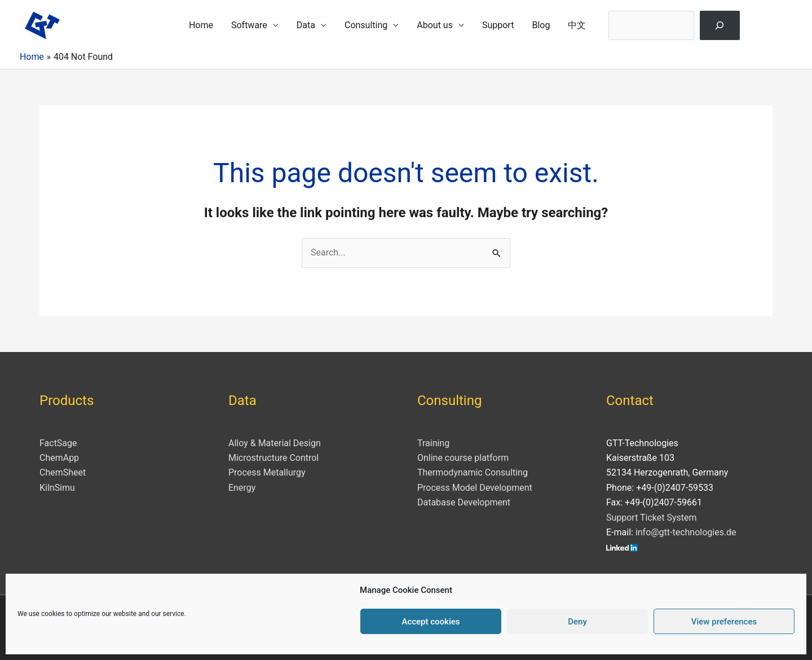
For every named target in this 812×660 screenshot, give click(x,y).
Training (433, 443)
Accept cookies (431, 622)
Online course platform (463, 458)
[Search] (720, 25)
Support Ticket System (652, 518)
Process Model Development (475, 488)
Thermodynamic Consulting (473, 472)
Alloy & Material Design (275, 443)
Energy (242, 488)
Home (201, 25)
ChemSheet (63, 472)
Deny (577, 622)
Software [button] (249, 25)
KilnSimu (57, 488)
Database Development (464, 502)
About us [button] (435, 25)
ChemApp (59, 458)
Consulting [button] (366, 25)
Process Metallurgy (267, 472)
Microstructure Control (273, 458)
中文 (577, 25)
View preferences (724, 622)
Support (498, 25)
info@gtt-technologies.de (686, 532)
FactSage (58, 443)
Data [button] (306, 25)
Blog (541, 25)
